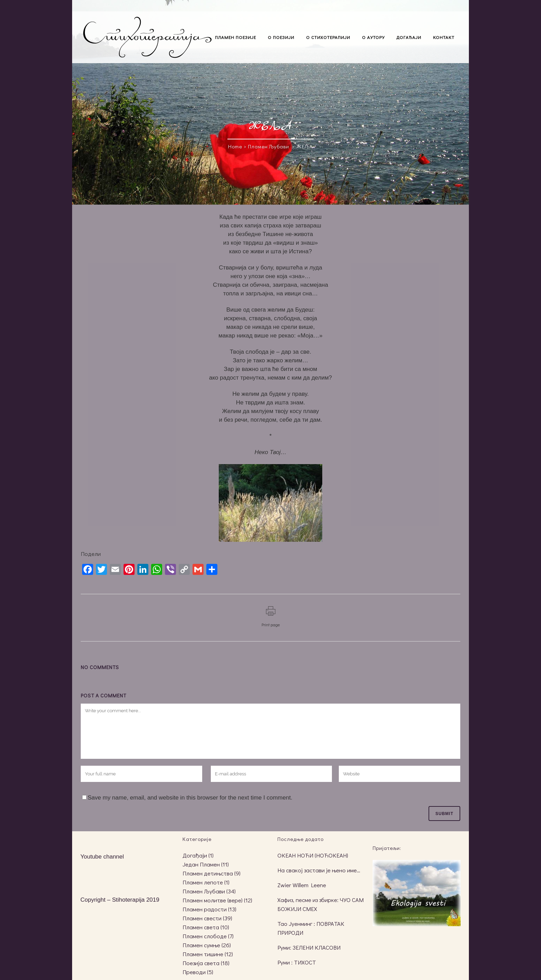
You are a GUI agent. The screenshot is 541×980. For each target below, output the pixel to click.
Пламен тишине (203, 954)
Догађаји (195, 855)
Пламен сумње (201, 945)
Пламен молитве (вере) (213, 900)
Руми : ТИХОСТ (297, 962)
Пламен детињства (208, 873)
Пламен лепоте (203, 882)
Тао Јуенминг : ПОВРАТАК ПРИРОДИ (311, 928)
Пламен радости (205, 909)
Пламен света (201, 927)
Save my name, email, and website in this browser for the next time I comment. (190, 798)
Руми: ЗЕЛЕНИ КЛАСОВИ (309, 947)
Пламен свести (202, 918)
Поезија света (201, 963)
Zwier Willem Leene (302, 885)
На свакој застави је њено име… (319, 870)
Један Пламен (201, 864)
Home (235, 146)
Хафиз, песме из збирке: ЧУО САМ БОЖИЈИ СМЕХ (321, 904)
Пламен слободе (205, 936)
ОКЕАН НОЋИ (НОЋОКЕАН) (313, 855)
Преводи (194, 972)
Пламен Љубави (269, 146)
